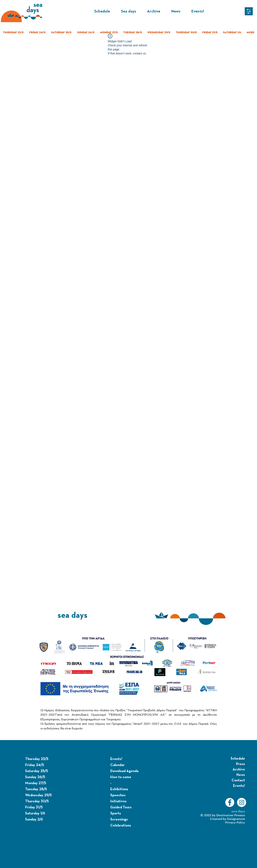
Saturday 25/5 (37, 771)
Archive (239, 769)
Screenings (119, 819)
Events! (116, 759)
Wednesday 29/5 (38, 795)
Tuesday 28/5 (36, 789)
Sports (116, 813)
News (241, 775)
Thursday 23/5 (37, 759)
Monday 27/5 (36, 783)
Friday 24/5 (35, 765)
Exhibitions (119, 789)
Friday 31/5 (34, 807)
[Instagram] (242, 802)
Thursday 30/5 (37, 801)
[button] (249, 11)
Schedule (238, 759)
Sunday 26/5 (35, 777)
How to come (121, 777)
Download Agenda (124, 771)
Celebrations (121, 825)
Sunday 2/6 (34, 819)
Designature (236, 819)
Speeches (118, 795)
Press (240, 764)
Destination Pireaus (231, 815)
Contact (238, 780)
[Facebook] (230, 802)
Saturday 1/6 (35, 813)
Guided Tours (121, 807)
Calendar (117, 765)
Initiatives (118, 801)
